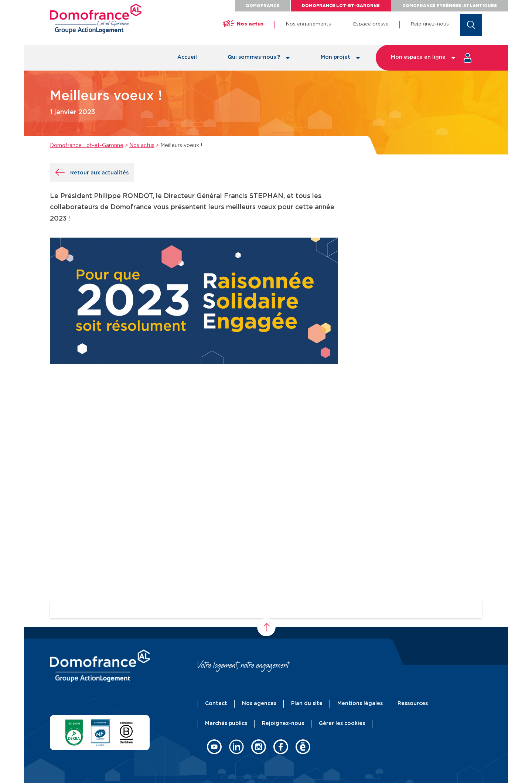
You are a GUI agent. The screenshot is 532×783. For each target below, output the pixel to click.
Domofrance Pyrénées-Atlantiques (450, 6)
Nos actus (142, 146)
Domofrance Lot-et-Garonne (341, 6)
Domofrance (263, 6)
